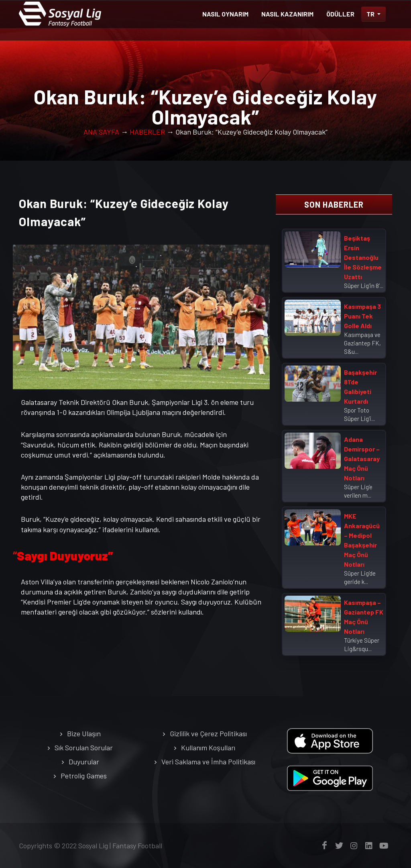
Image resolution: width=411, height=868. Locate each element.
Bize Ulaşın (84, 733)
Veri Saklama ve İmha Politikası (208, 762)
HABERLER (147, 132)
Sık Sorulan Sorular (84, 748)
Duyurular (84, 762)
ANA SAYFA (101, 132)
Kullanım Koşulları (208, 748)
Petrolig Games (84, 776)
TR (371, 14)
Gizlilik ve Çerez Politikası (208, 733)
